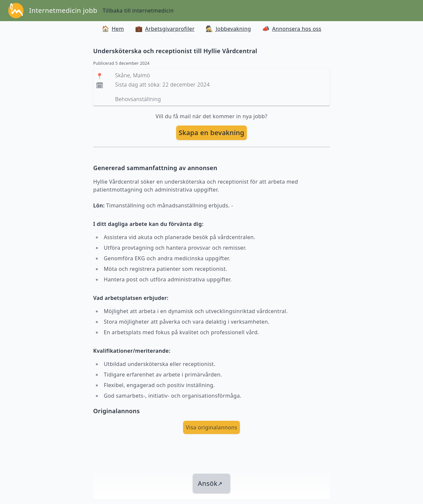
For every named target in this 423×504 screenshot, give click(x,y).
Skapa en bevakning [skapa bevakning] (212, 133)
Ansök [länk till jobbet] (210, 483)
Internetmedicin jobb (63, 10)
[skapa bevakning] (212, 133)
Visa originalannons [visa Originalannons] (211, 427)
